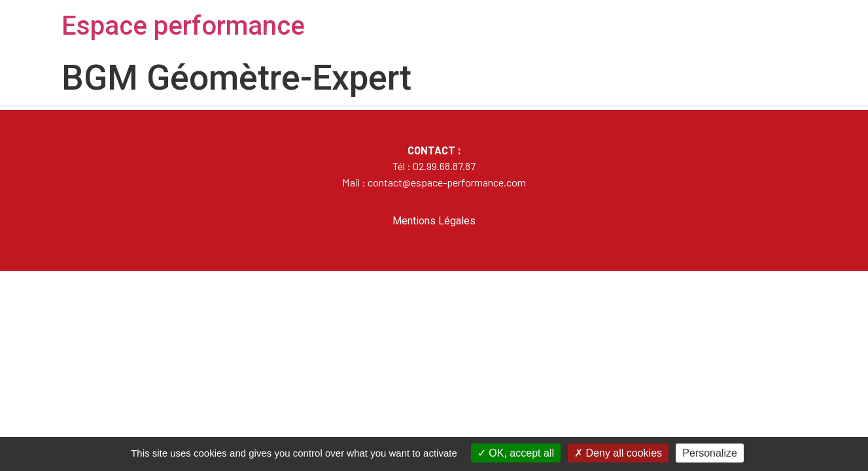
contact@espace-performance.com (447, 182)
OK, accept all (516, 453)
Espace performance (183, 26)
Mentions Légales (434, 221)
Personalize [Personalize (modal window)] (710, 453)
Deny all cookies (618, 453)
